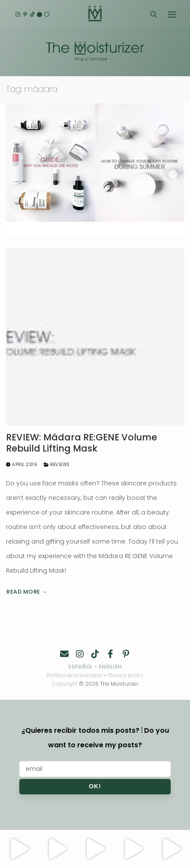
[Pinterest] (25, 15)
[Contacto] (64, 654)
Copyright (65, 684)
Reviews (57, 465)
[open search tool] (154, 15)
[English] (40, 15)
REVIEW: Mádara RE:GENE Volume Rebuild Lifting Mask (81, 443)
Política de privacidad (74, 675)
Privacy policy (126, 675)
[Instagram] (18, 15)
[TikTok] (32, 15)
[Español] (47, 15)
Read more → (27, 592)
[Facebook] (111, 654)
